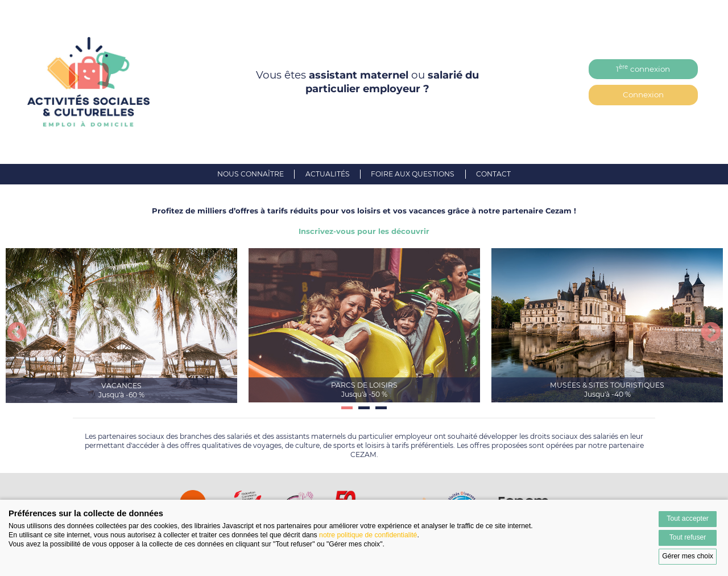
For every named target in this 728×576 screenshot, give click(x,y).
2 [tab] (364, 412)
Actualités (328, 174)
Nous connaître (251, 174)
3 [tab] (381, 412)
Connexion (643, 94)
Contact (493, 174)
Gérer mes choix (688, 556)
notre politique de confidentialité (368, 535)
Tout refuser (688, 537)
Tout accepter (688, 519)
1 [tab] (347, 412)
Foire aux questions (413, 174)
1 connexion (643, 68)
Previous (17, 333)
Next (711, 333)
